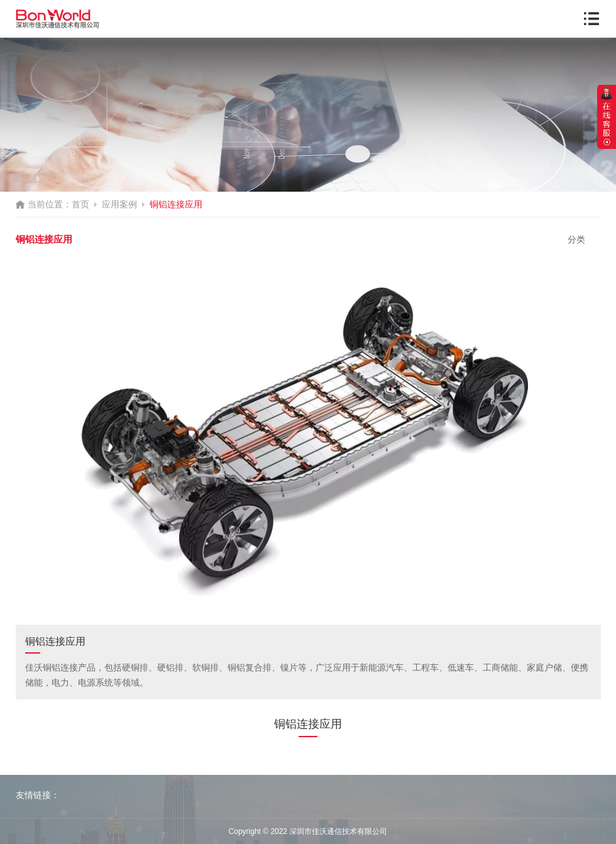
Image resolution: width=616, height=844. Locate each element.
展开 (607, 117)
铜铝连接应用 (176, 204)
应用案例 (119, 204)
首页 (80, 204)
